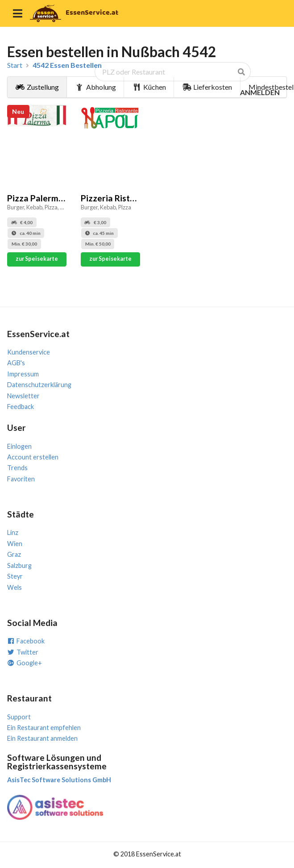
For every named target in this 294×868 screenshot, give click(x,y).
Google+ (25, 663)
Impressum (23, 374)
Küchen (149, 87)
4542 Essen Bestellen (67, 65)
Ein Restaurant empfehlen (44, 728)
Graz (14, 554)
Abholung (95, 87)
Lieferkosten (207, 87)
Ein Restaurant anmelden (42, 738)
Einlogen (19, 446)
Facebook (26, 641)
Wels (14, 587)
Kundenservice (29, 352)
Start (15, 65)
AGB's (16, 363)
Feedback (21, 407)
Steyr (15, 576)
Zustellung (37, 87)
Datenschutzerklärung (39, 385)
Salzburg (19, 565)
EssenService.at (92, 13)
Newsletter (23, 396)
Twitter (23, 652)
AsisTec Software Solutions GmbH (59, 780)
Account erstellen (33, 457)
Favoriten (21, 479)
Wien (15, 544)
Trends (17, 468)
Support (19, 717)
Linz (13, 532)
